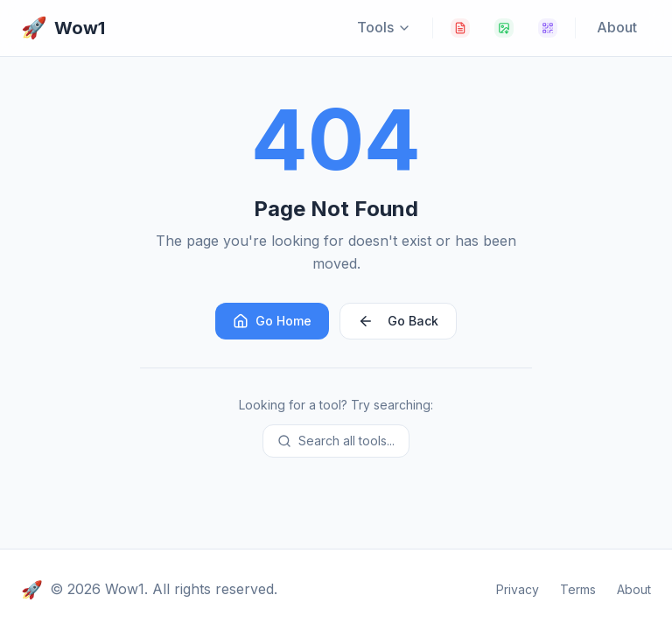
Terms (578, 589)
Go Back (398, 321)
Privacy (518, 589)
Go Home (272, 321)
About (617, 27)
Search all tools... (336, 441)
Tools (384, 27)
